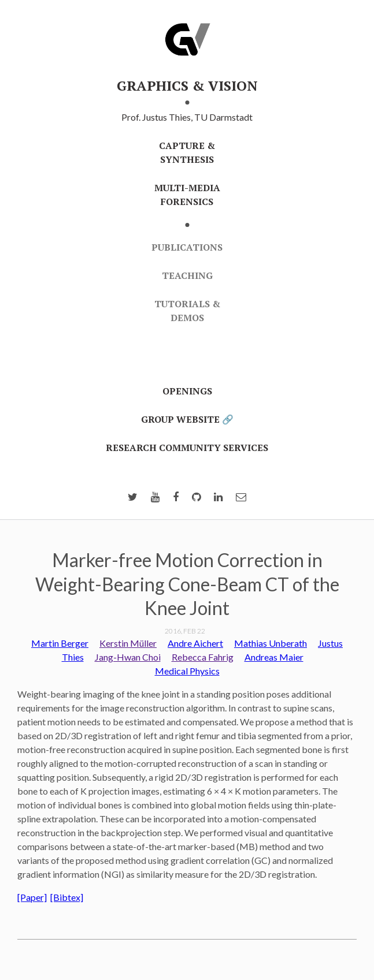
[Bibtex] (67, 897)
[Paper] (32, 897)
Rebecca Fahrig (203, 657)
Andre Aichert (195, 643)
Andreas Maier (274, 657)
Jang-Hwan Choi (128, 657)
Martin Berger (60, 643)
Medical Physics (187, 671)
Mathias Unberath (271, 643)
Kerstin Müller (128, 643)
